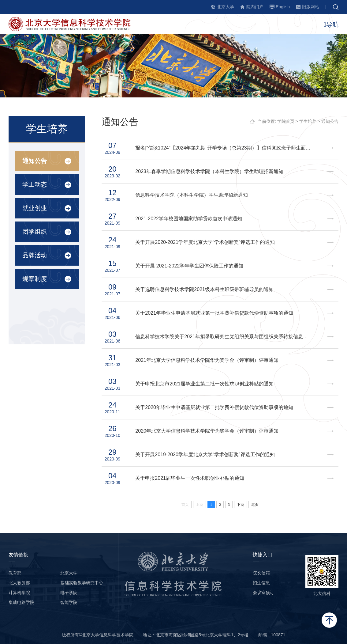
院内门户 (255, 7)
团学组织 (35, 232)
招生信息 (261, 583)
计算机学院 (19, 593)
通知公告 (35, 161)
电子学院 (69, 593)
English (283, 7)
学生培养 (308, 121)
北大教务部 (19, 583)
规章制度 (35, 279)
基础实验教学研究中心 (82, 583)
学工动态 (35, 184)
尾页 (255, 505)
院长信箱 (261, 573)
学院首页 (286, 121)
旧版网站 (311, 7)
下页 (241, 505)
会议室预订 (263, 593)
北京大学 (226, 7)
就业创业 (35, 208)
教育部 (15, 573)
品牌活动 (35, 255)
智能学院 (69, 602)
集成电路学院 (21, 602)
